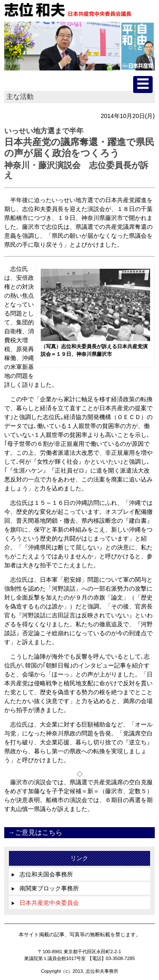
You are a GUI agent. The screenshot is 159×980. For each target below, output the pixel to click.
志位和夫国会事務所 (42, 874)
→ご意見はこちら (35, 832)
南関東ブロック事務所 (45, 888)
